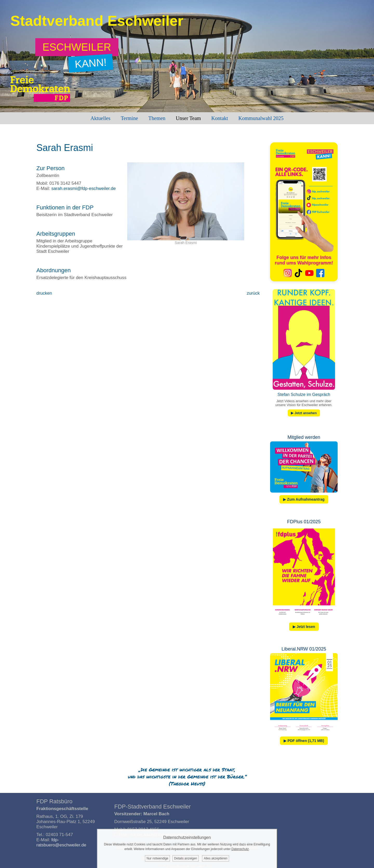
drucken (44, 293)
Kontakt (219, 118)
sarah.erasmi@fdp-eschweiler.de (84, 188)
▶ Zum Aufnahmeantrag (304, 499)
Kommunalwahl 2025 (261, 118)
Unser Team (188, 118)
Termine (129, 118)
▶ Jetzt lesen (304, 627)
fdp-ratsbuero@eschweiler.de (61, 842)
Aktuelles (100, 118)
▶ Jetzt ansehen (304, 413)
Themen (157, 118)
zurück (253, 293)
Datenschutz (240, 849)
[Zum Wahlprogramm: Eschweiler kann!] (77, 47)
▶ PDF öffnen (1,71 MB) (304, 741)
